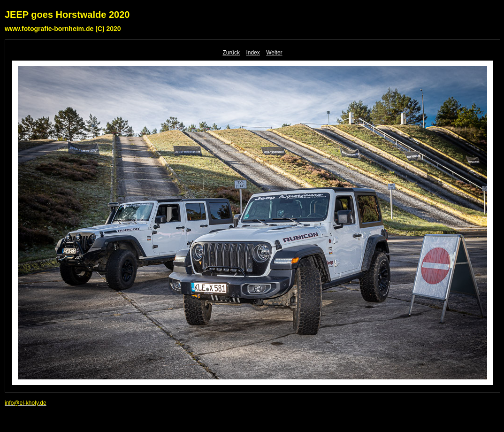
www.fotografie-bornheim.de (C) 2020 (63, 29)
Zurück (231, 53)
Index (253, 53)
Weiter (274, 53)
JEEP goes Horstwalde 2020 (67, 15)
